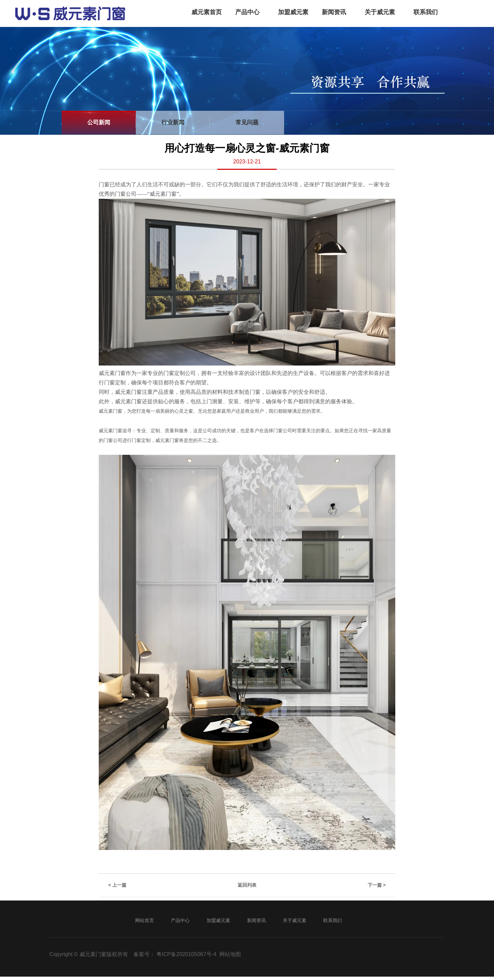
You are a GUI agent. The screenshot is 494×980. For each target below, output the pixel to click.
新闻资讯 (334, 12)
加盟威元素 (293, 12)
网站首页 (145, 920)
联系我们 (426, 12)
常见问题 (247, 122)
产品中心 (247, 12)
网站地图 (230, 954)
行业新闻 (173, 122)
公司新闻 (99, 122)
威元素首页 (207, 12)
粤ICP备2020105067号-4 (186, 954)
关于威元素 (380, 12)
